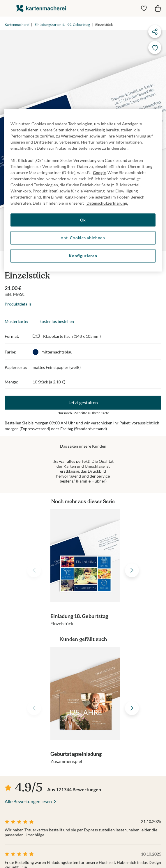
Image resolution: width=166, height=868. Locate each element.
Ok (83, 220)
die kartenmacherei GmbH (41, 8)
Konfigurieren (83, 256)
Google (99, 173)
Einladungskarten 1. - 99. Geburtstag (62, 25)
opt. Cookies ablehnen (83, 238)
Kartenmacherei (17, 25)
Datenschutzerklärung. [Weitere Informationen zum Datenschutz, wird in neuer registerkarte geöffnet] (107, 203)
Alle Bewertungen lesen (28, 801)
